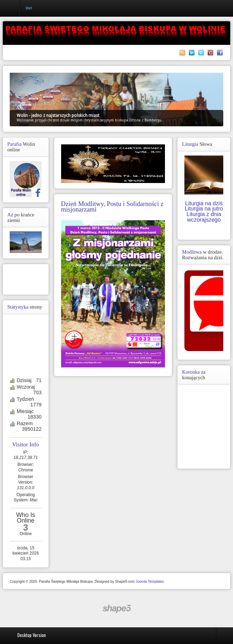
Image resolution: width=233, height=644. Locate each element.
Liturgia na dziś (204, 203)
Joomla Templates (150, 582)
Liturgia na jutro (204, 209)
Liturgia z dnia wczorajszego (204, 217)
